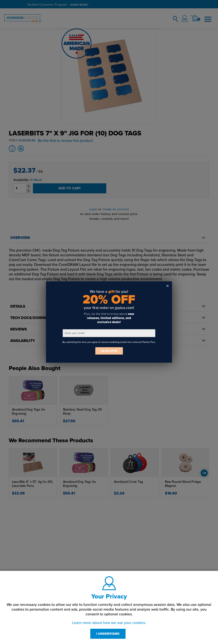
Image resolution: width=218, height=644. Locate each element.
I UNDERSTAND (108, 634)
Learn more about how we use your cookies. (109, 623)
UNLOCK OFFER (109, 351)
